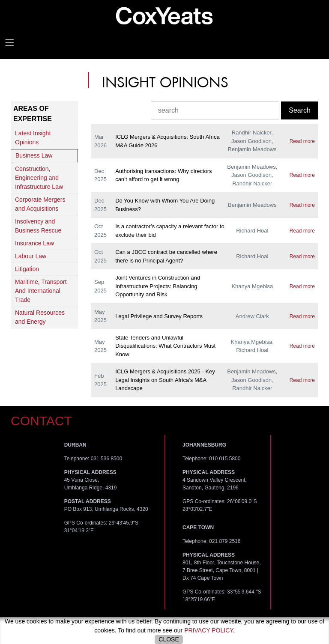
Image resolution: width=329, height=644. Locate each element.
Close (169, 639)
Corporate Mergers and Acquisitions (40, 204)
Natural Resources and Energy (40, 317)
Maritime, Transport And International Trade (41, 291)
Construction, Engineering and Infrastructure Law (39, 178)
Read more (302, 141)
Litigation (27, 269)
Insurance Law (34, 243)
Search (300, 110)
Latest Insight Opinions (33, 138)
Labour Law (31, 256)
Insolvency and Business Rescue (38, 226)
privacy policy (209, 630)
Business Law (34, 155)
